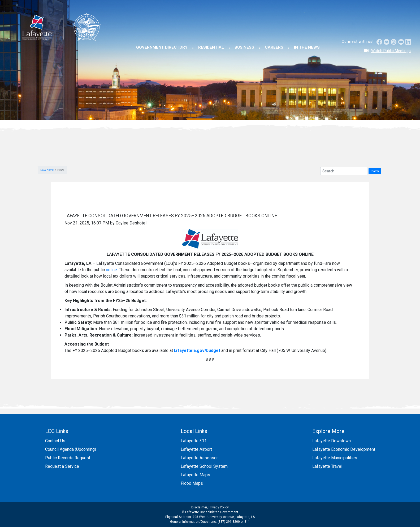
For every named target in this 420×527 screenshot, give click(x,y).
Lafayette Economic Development (344, 449)
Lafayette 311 (194, 441)
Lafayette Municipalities (335, 458)
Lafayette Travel (327, 466)
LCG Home (47, 170)
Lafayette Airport (196, 449)
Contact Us (55, 441)
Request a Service (62, 466)
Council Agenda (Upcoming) (71, 449)
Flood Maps (192, 483)
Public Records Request (68, 458)
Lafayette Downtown (332, 441)
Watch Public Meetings (391, 51)
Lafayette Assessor (199, 458)
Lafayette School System (204, 466)
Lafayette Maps (195, 475)
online (111, 270)
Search (375, 171)
